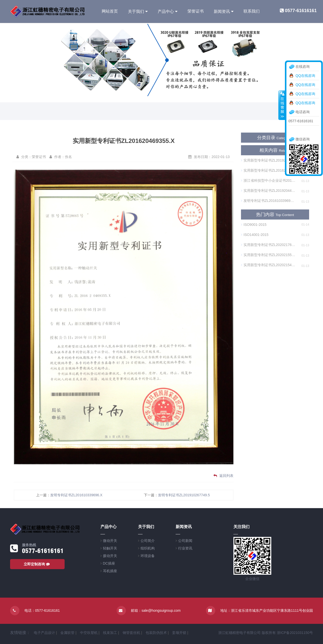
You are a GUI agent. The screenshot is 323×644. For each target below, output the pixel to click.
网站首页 (110, 11)
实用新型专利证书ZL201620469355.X (268, 170)
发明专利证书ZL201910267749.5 (184, 495)
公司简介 (148, 541)
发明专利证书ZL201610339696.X (76, 495)
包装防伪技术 (156, 633)
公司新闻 (185, 541)
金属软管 (67, 633)
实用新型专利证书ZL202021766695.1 (268, 245)
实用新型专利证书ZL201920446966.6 (268, 160)
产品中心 (166, 11)
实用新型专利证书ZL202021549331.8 (268, 265)
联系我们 (252, 11)
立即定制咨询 (37, 564)
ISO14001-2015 (255, 235)
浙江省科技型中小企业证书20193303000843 (268, 180)
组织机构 (148, 548)
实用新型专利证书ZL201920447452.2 (268, 191)
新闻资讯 (222, 11)
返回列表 (223, 476)
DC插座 (109, 563)
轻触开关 (110, 548)
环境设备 (148, 556)
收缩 (282, 105)
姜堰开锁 (179, 633)
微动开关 (110, 541)
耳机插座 (110, 571)
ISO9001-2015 (254, 225)
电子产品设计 (44, 633)
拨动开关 (110, 556)
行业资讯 (185, 548)
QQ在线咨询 (305, 76)
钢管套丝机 (131, 633)
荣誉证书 (196, 11)
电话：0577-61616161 (42, 610)
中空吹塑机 (89, 633)
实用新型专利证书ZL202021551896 (268, 255)
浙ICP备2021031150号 (295, 633)
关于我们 (136, 11)
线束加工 (110, 633)
